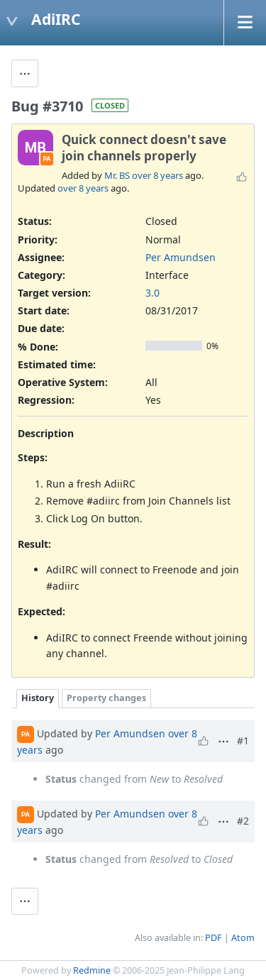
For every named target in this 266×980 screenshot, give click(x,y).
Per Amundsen (181, 257)
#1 (243, 740)
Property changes (106, 698)
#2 (243, 821)
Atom (243, 938)
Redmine (92, 970)
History (38, 698)
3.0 (153, 293)
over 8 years (157, 175)
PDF (214, 938)
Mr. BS (117, 175)
